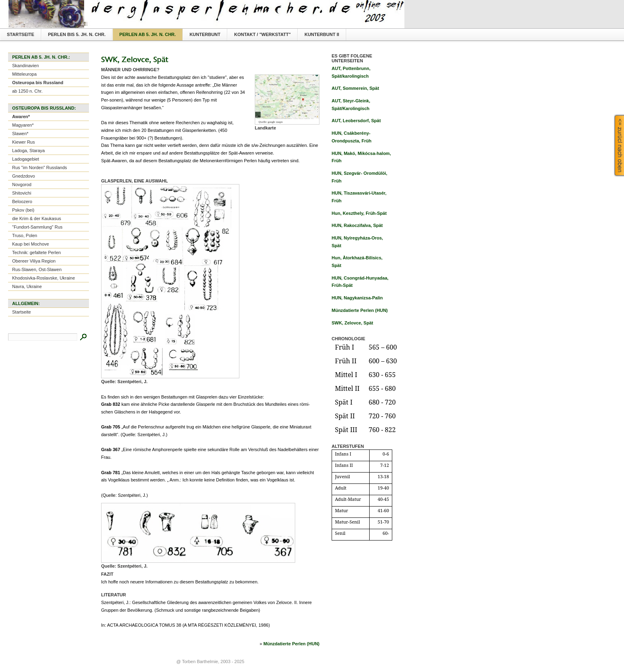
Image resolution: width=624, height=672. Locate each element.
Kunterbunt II (322, 34)
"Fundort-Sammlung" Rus (37, 227)
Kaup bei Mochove (31, 244)
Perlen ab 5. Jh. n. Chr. (148, 34)
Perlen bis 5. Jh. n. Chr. (77, 34)
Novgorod (22, 184)
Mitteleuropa (24, 74)
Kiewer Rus (23, 142)
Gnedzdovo (23, 176)
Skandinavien (25, 66)
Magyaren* (23, 125)
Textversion (385, 6)
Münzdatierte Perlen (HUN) (291, 644)
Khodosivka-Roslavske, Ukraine (43, 278)
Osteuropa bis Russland (38, 83)
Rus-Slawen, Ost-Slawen (37, 269)
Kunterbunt (205, 34)
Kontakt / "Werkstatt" (262, 34)
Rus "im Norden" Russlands (40, 167)
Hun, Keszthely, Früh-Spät (359, 213)
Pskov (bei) (23, 210)
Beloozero (22, 201)
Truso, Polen (25, 235)
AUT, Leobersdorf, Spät (356, 121)
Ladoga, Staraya (29, 151)
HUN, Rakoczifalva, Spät (357, 225)
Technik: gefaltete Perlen (36, 252)
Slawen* (20, 134)
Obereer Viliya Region (34, 261)
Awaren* (21, 117)
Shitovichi (22, 193)
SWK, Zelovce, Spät (352, 323)
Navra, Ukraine (27, 286)
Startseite (21, 34)
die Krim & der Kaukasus (37, 218)
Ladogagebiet (26, 159)
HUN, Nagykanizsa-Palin (357, 298)
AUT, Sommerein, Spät (355, 88)
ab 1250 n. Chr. (27, 91)
